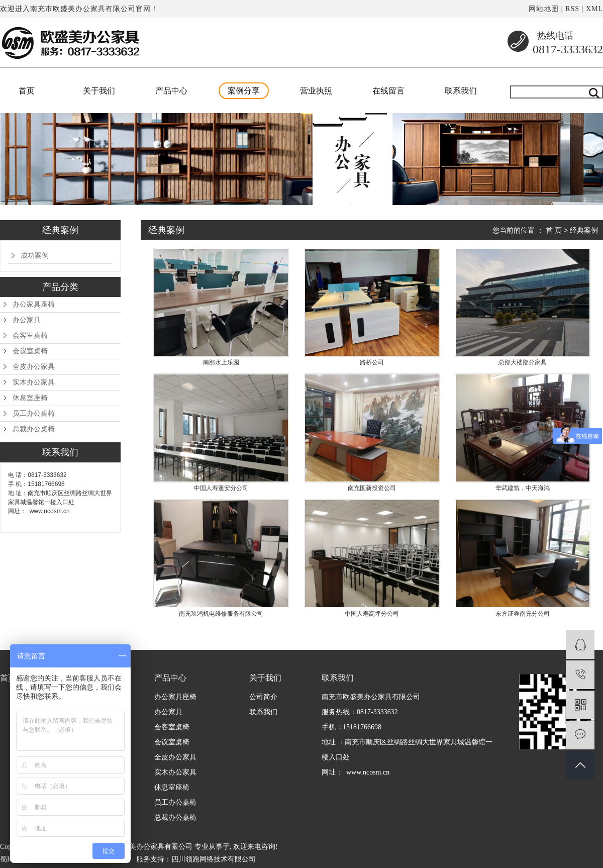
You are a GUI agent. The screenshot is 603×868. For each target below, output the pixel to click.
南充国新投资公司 (372, 488)
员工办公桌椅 (34, 413)
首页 (27, 91)
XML (594, 9)
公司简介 (263, 697)
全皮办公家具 (34, 367)
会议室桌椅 (30, 351)
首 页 (554, 230)
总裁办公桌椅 (34, 429)
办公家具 (27, 320)
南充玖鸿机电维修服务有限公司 (221, 614)
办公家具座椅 (34, 304)
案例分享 (244, 91)
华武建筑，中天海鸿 (523, 488)
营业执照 (316, 91)
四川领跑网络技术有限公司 (214, 859)
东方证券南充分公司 (523, 614)
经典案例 (584, 230)
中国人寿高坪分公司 (372, 614)
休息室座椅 (30, 398)
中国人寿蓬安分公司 (221, 488)
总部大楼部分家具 (523, 362)
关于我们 (99, 91)
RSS (572, 9)
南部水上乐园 (221, 362)
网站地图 (544, 9)
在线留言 (388, 91)
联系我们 (461, 91)
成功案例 (35, 256)
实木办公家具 (34, 382)
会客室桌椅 (30, 335)
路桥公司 (372, 362)
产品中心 (171, 91)
